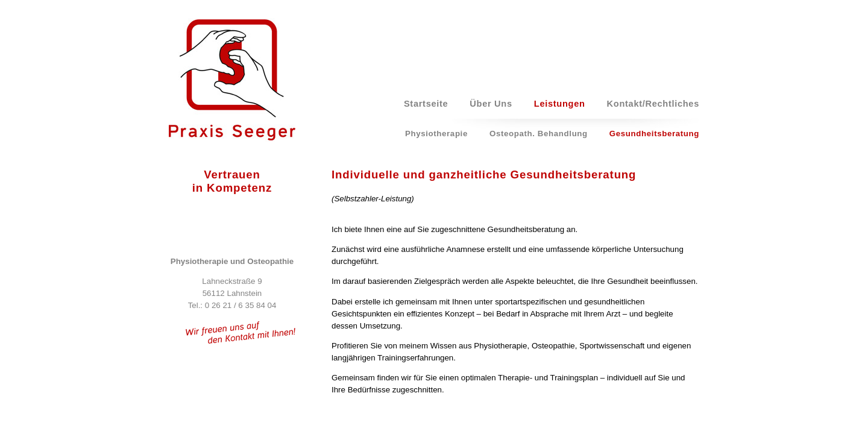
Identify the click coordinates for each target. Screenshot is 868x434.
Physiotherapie (436, 134)
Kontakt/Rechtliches (653, 104)
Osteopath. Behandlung (539, 134)
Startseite (426, 104)
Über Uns (491, 104)
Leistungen (560, 104)
